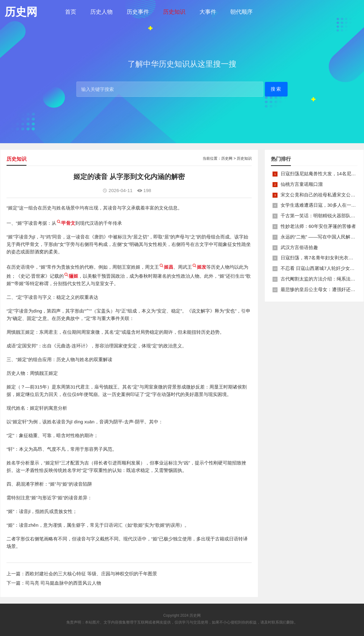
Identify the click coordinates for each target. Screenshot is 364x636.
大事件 (208, 12)
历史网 (227, 158)
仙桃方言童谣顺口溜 (302, 184)
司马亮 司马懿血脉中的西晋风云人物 (63, 583)
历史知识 (174, 12)
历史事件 (138, 12)
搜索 (276, 89)
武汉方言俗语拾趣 (299, 247)
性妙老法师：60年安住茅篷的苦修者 (318, 226)
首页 (71, 12)
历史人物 (101, 12)
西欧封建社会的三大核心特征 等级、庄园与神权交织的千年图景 (91, 574)
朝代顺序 (241, 12)
